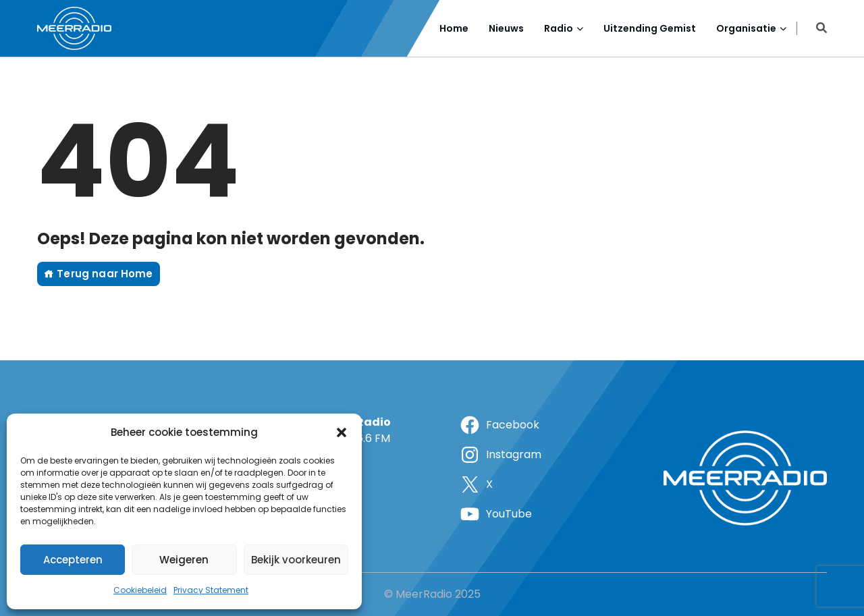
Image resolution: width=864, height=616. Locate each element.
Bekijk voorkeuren (296, 560)
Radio (559, 28)
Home (454, 28)
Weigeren (184, 560)
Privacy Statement (211, 590)
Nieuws (506, 28)
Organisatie (746, 28)
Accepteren (73, 560)
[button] (342, 432)
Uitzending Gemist (650, 28)
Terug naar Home (99, 274)
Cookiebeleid (140, 590)
